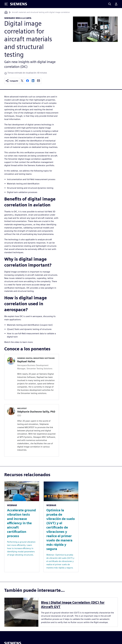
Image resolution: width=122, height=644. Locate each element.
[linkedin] (33, 81)
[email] (38, 81)
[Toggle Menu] (6, 4)
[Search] (110, 4)
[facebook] (28, 81)
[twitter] (22, 81)
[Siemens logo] (19, 4)
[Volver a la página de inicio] (6, 12)
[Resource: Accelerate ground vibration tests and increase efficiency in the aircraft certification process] (22, 527)
